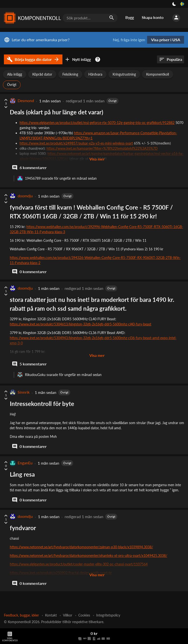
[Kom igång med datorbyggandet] (99, 59)
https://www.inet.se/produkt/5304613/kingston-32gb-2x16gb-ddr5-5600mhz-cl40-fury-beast (81, 324)
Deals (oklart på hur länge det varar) (57, 112)
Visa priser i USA (166, 40)
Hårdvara (95, 74)
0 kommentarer (29, 272)
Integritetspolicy (108, 615)
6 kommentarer (29, 168)
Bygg (130, 17)
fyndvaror (23, 528)
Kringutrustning (124, 74)
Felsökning (70, 74)
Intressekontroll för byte (42, 404)
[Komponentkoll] (31, 18)
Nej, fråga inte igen (129, 40)
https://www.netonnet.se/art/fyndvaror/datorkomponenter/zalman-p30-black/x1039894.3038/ (81, 547)
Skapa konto (153, 17)
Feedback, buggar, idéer (21, 615)
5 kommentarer (29, 364)
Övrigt (12, 85)
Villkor (68, 615)
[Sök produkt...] (90, 18)
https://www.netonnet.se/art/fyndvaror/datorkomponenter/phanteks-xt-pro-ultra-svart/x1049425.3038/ (88, 556)
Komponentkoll (158, 74)
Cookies (84, 615)
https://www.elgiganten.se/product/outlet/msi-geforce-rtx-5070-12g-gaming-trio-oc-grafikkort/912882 (97, 123)
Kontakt (51, 615)
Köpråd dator (42, 74)
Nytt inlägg (78, 59)
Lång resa (22, 474)
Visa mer (97, 159)
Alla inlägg (15, 74)
